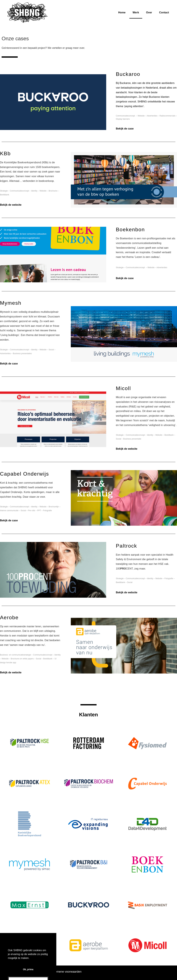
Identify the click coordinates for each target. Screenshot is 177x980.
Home (122, 12)
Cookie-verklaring (37, 972)
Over (149, 12)
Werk (136, 12)
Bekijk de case (125, 129)
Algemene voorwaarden (66, 972)
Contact (164, 12)
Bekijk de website (11, 205)
